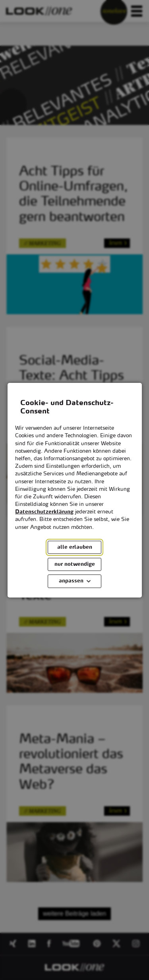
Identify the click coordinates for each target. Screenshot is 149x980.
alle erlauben (75, 547)
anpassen (71, 581)
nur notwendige (75, 564)
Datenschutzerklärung (44, 512)
